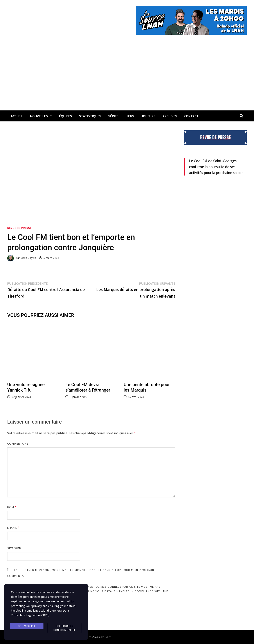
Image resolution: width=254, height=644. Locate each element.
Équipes (66, 116)
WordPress (92, 637)
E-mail (13, 528)
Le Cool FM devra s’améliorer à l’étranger (88, 387)
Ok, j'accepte (27, 626)
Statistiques (90, 116)
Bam (108, 637)
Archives (170, 116)
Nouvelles (39, 116)
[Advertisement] (127, 78)
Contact (191, 116)
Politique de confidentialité (65, 628)
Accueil (17, 116)
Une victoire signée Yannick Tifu (26, 387)
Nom (12, 507)
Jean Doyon (28, 258)
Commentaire (19, 444)
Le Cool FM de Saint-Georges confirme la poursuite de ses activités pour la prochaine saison (216, 167)
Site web (14, 548)
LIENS (130, 116)
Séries (113, 116)
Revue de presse (19, 228)
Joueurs (148, 116)
